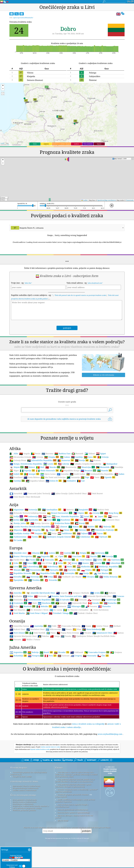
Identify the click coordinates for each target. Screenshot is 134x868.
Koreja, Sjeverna (40, 553)
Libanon (61, 556)
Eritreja (38, 486)
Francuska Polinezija (69, 655)
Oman (66, 559)
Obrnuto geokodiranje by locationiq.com (73, 839)
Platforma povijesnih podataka (24, 840)
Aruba (97, 622)
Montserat (60, 636)
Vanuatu (15, 669)
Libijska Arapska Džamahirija (86, 493)
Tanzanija (73, 507)
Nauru (67, 659)
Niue (77, 659)
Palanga (93, 73)
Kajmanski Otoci (77, 632)
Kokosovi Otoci (111, 549)
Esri (8, 145)
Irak (47, 546)
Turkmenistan (18, 566)
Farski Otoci (17, 589)
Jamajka (61, 632)
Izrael (86, 546)
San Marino (103, 603)
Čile (103, 685)
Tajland (84, 563)
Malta (69, 596)
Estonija (109, 586)
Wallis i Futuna (31, 669)
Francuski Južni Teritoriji (37, 523)
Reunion (88, 500)
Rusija (86, 603)
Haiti (32, 632)
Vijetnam (103, 566)
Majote (17, 496)
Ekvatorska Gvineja (20, 486)
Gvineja (103, 486)
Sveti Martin (17, 643)
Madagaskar (110, 493)
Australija (38, 655)
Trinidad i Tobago (61, 643)
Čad (81, 510)
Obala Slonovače (47, 500)
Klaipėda (31, 76)
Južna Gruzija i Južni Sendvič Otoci (69, 523)
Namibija (117, 497)
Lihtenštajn (115, 592)
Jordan (17, 549)
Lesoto (50, 493)
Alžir (14, 483)
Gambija (77, 486)
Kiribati (115, 655)
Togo (85, 507)
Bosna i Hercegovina (23, 586)
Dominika (16, 629)
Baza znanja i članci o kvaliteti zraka (26, 815)
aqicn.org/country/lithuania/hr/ (23, 18)
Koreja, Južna (20, 553)
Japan (100, 546)
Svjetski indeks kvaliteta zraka (40, 779)
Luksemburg (33, 596)
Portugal (104, 599)
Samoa (119, 662)
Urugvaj (76, 685)
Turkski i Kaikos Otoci (86, 643)
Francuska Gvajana (97, 682)
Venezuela (90, 685)
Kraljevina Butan (62, 553)
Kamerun (66, 490)
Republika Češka (48, 603)
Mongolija (36, 559)
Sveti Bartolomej (99, 639)
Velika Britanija (110, 606)
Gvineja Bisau (18, 490)
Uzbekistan (85, 566)
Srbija (50, 606)
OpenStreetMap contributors (107, 200)
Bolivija (33, 682)
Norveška (72, 599)
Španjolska (18, 609)
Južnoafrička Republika (42, 490)
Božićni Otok (101, 539)
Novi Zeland (19, 662)
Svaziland (16, 507)
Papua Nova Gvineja (68, 662)
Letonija (98, 592)
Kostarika (112, 632)
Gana (90, 486)
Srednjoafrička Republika (100, 503)
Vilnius (30, 73)
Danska (93, 586)
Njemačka (54, 599)
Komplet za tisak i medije (22, 806)
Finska (33, 589)
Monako (17, 599)
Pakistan (82, 559)
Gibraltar (67, 589)
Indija (16, 546)
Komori (95, 490)
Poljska (88, 599)
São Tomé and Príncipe (53, 507)
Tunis (95, 507)
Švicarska (53, 609)
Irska (16, 592)
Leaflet (3, 143)
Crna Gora (77, 586)
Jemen (113, 546)
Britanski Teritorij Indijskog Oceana (28, 542)
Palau (51, 662)
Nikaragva (76, 636)
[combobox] (67, 228)
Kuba (14, 636)
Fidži (52, 655)
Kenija (82, 490)
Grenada (81, 629)
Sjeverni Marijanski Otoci (23, 666)
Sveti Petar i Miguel (37, 643)
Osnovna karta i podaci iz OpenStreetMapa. (74, 842)
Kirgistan (95, 549)
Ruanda (105, 500)
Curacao (118, 626)
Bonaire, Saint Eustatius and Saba (65, 626)
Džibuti (90, 483)
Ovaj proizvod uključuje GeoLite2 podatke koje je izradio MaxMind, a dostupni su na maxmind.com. (75, 810)
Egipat (101, 483)
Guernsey (116, 589)
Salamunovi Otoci (102, 662)
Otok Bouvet (95, 523)
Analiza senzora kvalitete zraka (24, 820)
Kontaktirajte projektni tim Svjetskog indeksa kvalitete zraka (29, 803)
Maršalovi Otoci (35, 659)
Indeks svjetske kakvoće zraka (51, 776)
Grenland (94, 629)
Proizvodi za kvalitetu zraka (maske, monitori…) (31, 835)
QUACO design (63, 850)
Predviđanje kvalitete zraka (23, 833)
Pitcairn (86, 662)
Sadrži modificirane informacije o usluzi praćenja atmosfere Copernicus (75, 830)
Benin (36, 483)
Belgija (83, 582)
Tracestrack (130, 200)
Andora (52, 582)
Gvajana (116, 682)
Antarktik (16, 523)
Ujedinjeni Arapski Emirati (59, 566)
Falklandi (77, 682)
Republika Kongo (70, 500)
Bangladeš (84, 539)
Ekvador (62, 682)
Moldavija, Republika (108, 596)
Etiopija (52, 486)
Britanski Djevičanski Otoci (97, 626)
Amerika (17, 622)
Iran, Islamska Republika (65, 546)
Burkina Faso (62, 483)
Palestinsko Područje (104, 559)
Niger (14, 500)
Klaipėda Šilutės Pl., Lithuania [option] (27, 228)
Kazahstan (65, 549)
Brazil (46, 682)
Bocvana (47, 483)
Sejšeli (16, 503)
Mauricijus (86, 496)
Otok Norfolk (37, 662)
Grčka (100, 589)
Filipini (81, 542)
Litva (16, 596)
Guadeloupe (111, 629)
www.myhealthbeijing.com (110, 763)
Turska (35, 566)
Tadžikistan (67, 563)
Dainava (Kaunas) (35, 80)
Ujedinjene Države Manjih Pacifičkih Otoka (94, 666)
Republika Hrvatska (22, 603)
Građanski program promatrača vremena (73, 824)
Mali (40, 497)
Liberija (64, 493)
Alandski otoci (18, 582)
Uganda (108, 507)
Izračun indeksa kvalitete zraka (24, 831)
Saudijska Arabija (20, 563)
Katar (49, 549)
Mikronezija (53, 659)
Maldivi (91, 556)
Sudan (119, 503)
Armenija (33, 539)
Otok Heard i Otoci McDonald (25, 526)
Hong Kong (113, 542)
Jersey (72, 593)
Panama (91, 636)
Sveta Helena (32, 507)
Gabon (65, 486)
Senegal (32, 503)
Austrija (67, 582)
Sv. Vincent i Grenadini (76, 639)
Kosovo (84, 593)
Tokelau (43, 666)
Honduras (46, 632)
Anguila (62, 622)
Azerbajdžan (52, 539)
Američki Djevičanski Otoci (41, 622)
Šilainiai (93, 80)
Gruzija (96, 542)
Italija (60, 592)
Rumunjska (69, 603)
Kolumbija (18, 685)
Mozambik (103, 497)
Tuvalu (66, 666)
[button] (3, 86)
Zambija (17, 510)
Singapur (39, 563)
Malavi (30, 497)
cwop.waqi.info (61, 826)
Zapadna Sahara (35, 510)
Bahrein (68, 539)
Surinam (64, 685)
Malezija (107, 556)
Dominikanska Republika (39, 629)
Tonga (55, 666)
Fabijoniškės (95, 76)
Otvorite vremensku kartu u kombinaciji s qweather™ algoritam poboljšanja (77, 820)
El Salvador (65, 629)
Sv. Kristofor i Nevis (38, 639)
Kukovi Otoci (17, 659)
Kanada (95, 632)
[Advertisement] (67, 442)
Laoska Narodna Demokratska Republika (32, 556)
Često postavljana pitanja (23, 824)
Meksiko (44, 636)
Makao (75, 556)
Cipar (61, 586)
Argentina (18, 682)
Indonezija (33, 546)
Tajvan (100, 563)
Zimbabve (69, 510)
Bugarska (45, 586)
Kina (81, 549)
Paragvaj (36, 685)
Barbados (16, 626)
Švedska (36, 609)
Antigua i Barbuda (79, 622)
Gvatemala (18, 632)
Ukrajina (90, 606)
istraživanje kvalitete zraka (24, 811)
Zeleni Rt (54, 510)
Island (30, 592)
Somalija (63, 503)
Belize (28, 626)
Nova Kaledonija (94, 659)
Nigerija (27, 500)
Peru (51, 685)
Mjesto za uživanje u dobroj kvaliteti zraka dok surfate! (74, 846)
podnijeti (86, 860)
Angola (25, 483)
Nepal (52, 559)
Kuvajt (82, 553)
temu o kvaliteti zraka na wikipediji (88, 753)
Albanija (35, 582)
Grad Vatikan (84, 589)
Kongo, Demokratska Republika (26, 493)
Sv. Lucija (56, 639)
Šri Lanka (18, 570)
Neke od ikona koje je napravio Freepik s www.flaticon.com (72, 835)
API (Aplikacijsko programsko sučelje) (27, 837)
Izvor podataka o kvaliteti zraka (25, 829)
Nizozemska (35, 599)
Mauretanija (69, 497)
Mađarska (85, 596)
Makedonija (53, 596)
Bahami (110, 622)
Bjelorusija (100, 582)
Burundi (77, 483)
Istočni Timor (100, 655)
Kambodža (33, 549)
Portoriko (104, 636)
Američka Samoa (19, 655)
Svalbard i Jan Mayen (70, 606)
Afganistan (17, 539)
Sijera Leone (48, 503)
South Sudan (77, 503)
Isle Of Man (45, 593)
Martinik (27, 636)
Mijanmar (18, 559)
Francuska (49, 589)
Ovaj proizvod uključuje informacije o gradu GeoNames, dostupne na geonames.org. (73, 815)
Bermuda (40, 626)
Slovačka (18, 606)
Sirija (52, 563)
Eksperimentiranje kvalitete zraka (25, 817)
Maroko (53, 496)
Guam (86, 655)
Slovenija (35, 606)
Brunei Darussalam (60, 542)
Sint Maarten (18, 639)
